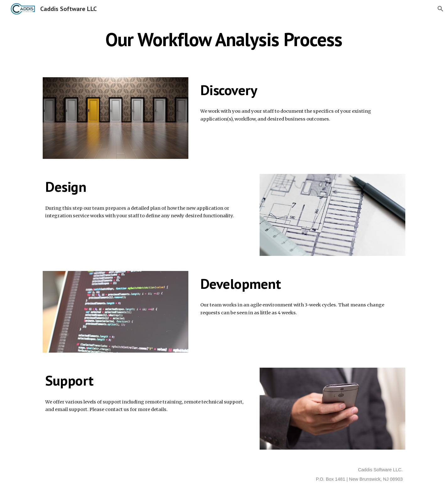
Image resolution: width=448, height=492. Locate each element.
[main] (224, 39)
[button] (440, 9)
